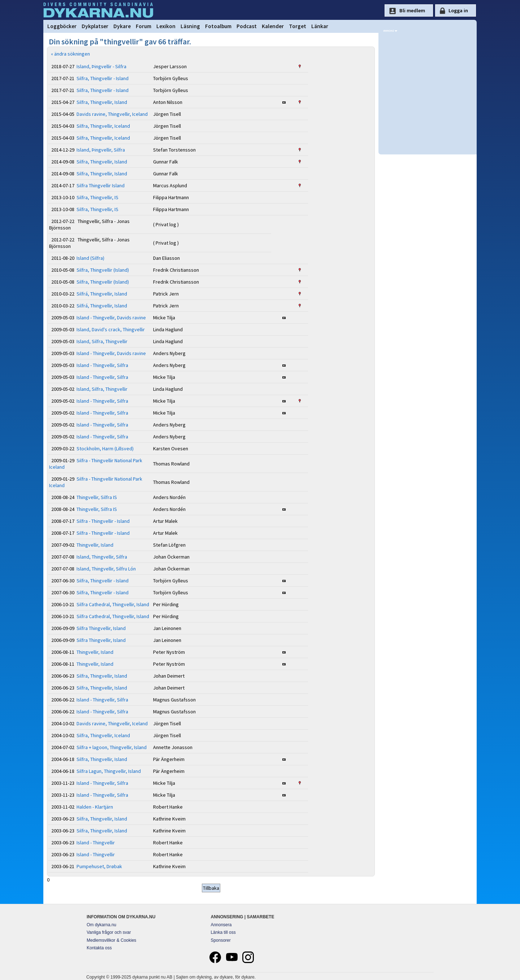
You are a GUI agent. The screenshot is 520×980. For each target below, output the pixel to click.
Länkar (320, 26)
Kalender (273, 26)
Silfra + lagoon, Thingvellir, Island (112, 747)
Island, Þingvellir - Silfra (101, 66)
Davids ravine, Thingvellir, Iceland (112, 114)
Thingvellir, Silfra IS (97, 497)
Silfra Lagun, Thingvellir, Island (109, 771)
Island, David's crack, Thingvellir (111, 329)
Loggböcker (62, 26)
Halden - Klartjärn (95, 807)
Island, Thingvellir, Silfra (102, 557)
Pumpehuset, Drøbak (99, 866)
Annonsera (221, 925)
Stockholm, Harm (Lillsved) (105, 449)
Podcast (247, 26)
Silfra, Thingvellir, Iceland (103, 126)
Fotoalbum (218, 26)
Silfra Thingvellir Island (101, 185)
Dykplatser (95, 26)
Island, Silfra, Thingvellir (102, 341)
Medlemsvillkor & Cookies (111, 940)
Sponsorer (220, 940)
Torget (298, 26)
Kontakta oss (99, 948)
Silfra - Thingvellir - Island (103, 521)
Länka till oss (223, 932)
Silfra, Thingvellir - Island (103, 78)
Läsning (190, 26)
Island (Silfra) (90, 258)
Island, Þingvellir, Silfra (101, 150)
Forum (144, 26)
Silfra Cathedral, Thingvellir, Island (113, 604)
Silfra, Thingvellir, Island (102, 102)
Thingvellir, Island (95, 545)
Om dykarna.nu (101, 925)
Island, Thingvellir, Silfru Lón (106, 569)
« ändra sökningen (70, 54)
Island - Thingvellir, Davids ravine (111, 318)
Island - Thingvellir (96, 843)
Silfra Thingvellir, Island (101, 628)
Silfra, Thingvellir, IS (97, 197)
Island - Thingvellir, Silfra (102, 365)
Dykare (122, 26)
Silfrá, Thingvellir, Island (102, 294)
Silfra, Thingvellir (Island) (103, 270)
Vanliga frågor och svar (109, 932)
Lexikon (166, 26)
